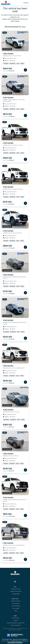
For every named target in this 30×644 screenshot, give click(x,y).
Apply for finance (16, 601)
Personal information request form (16, 623)
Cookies (16, 620)
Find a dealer (16, 608)
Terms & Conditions (16, 625)
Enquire (6, 61)
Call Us (13, 61)
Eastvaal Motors (6, 641)
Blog (16, 611)
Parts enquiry (16, 603)
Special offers (16, 594)
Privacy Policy (16, 618)
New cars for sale (16, 589)
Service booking (16, 606)
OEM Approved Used (16, 591)
